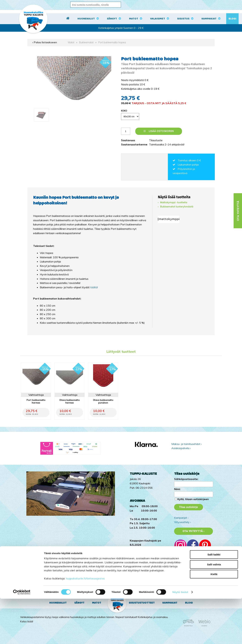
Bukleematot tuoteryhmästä (177, 207)
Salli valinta (214, 610)
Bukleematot (86, 42)
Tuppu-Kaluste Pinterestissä (191, 588)
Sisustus (183, 19)
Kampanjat (209, 19)
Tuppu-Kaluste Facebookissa (191, 584)
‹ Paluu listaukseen (45, 42)
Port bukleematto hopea (112, 42)
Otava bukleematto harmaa (69, 401)
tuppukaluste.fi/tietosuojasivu (85, 624)
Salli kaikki (214, 600)
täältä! (94, 287)
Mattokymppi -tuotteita (174, 202)
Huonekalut (86, 19)
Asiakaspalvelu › (181, 448)
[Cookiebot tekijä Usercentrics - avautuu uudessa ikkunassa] (22, 637)
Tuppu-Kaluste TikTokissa (190, 576)
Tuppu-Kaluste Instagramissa (192, 580)
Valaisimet (158, 19)
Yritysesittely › (183, 522)
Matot (134, 19)
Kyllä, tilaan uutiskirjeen (193, 499)
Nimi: (177, 489)
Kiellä (214, 619)
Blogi (232, 19)
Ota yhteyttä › (194, 531)
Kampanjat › (181, 518)
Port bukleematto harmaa (36, 401)
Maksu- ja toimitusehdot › (187, 444)
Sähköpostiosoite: (186, 479)
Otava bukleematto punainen (103, 401)
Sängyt (112, 19)
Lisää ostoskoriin (159, 131)
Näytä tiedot (180, 637)
